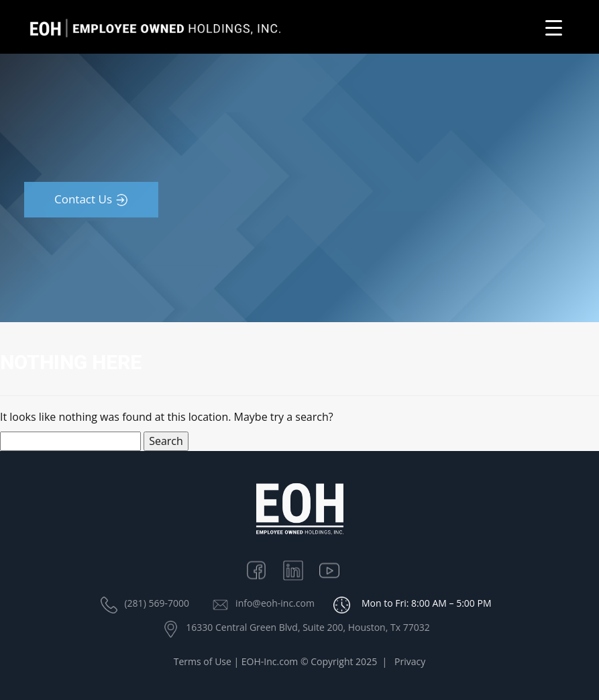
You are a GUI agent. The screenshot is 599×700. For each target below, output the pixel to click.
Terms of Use (203, 663)
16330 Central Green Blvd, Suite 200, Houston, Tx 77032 (308, 627)
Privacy (410, 663)
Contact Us (83, 199)
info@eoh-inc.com (275, 603)
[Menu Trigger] (554, 27)
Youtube (336, 569)
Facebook (263, 569)
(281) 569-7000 (156, 603)
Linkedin (300, 569)
